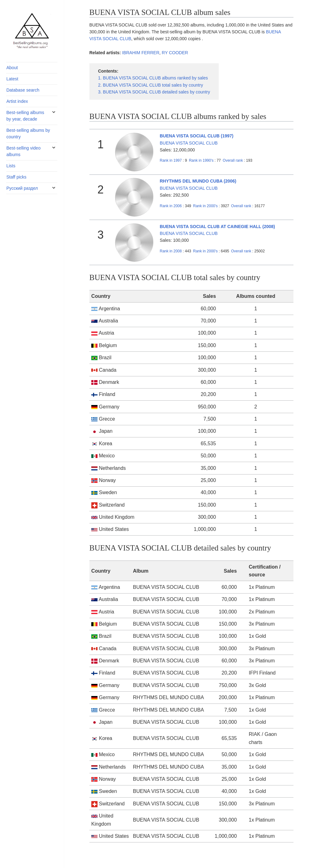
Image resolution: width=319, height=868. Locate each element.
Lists (11, 166)
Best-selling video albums (23, 151)
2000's (206, 206)
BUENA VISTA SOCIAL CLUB (189, 143)
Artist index (17, 101)
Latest (12, 79)
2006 (171, 206)
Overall (233, 160)
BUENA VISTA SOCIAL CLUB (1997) (197, 136)
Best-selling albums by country (28, 134)
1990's (202, 160)
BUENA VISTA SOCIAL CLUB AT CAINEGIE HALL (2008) (217, 227)
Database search (23, 90)
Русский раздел (22, 188)
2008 (171, 251)
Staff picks (16, 177)
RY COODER (175, 53)
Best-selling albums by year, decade (25, 116)
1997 (171, 160)
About (12, 68)
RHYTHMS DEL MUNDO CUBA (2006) (198, 181)
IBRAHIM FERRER (141, 53)
